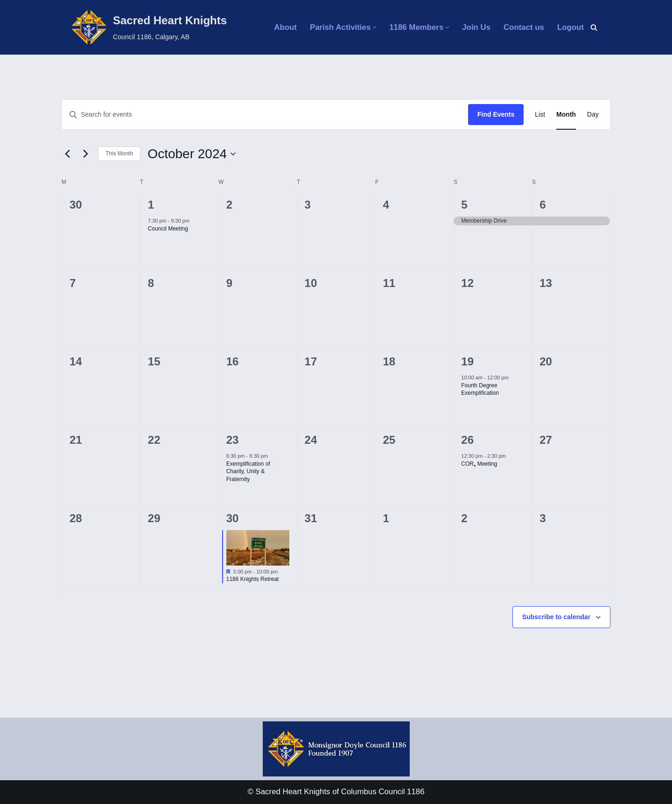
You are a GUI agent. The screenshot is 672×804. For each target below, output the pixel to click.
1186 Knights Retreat (253, 579)
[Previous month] (67, 154)
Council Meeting (168, 229)
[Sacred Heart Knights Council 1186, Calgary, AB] (148, 27)
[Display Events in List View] (540, 115)
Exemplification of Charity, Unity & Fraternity (248, 472)
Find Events (496, 114)
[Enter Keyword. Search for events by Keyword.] (265, 115)
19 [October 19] (467, 361)
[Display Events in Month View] (566, 115)
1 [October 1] (151, 205)
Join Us (475, 27)
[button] (373, 27)
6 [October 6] (542, 205)
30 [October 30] (233, 518)
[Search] (594, 27)
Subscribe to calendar (556, 617)
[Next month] (85, 154)
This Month (119, 154)
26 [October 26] (467, 440)
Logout (570, 27)
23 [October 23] (233, 440)
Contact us (524, 27)
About (283, 27)
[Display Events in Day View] (593, 115)
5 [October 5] (464, 205)
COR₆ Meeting (479, 464)
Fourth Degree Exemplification (480, 389)
